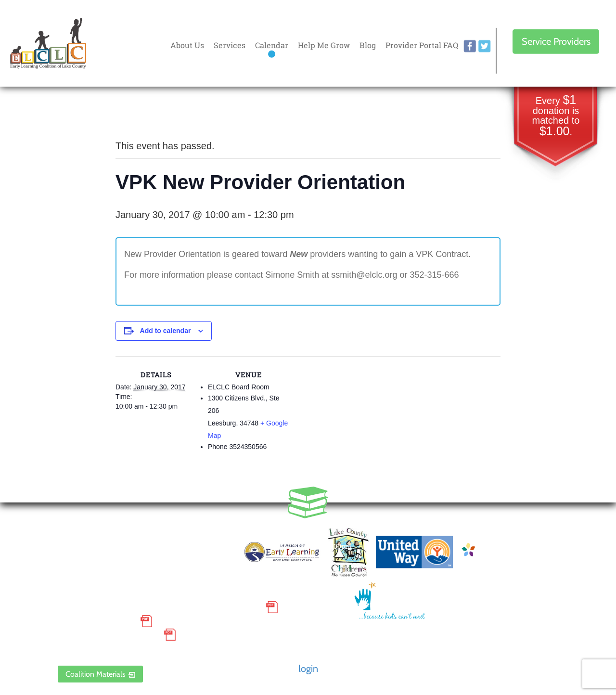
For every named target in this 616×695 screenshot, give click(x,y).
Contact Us (298, 556)
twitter (485, 46)
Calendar (272, 45)
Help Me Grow (324, 45)
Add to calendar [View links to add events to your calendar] (166, 331)
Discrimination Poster (108, 635)
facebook (470, 46)
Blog (368, 45)
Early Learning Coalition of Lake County (48, 44)
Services (230, 45)
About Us (187, 45)
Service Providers (556, 41)
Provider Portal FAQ (422, 45)
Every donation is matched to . (556, 116)
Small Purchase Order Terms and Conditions (159, 607)
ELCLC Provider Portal (108, 649)
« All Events (137, 114)
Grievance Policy (96, 621)
